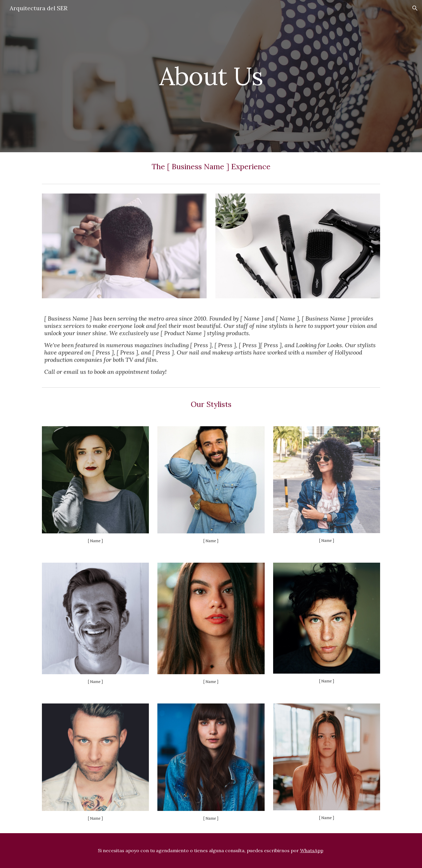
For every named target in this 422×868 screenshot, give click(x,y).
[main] (211, 76)
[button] (415, 8)
